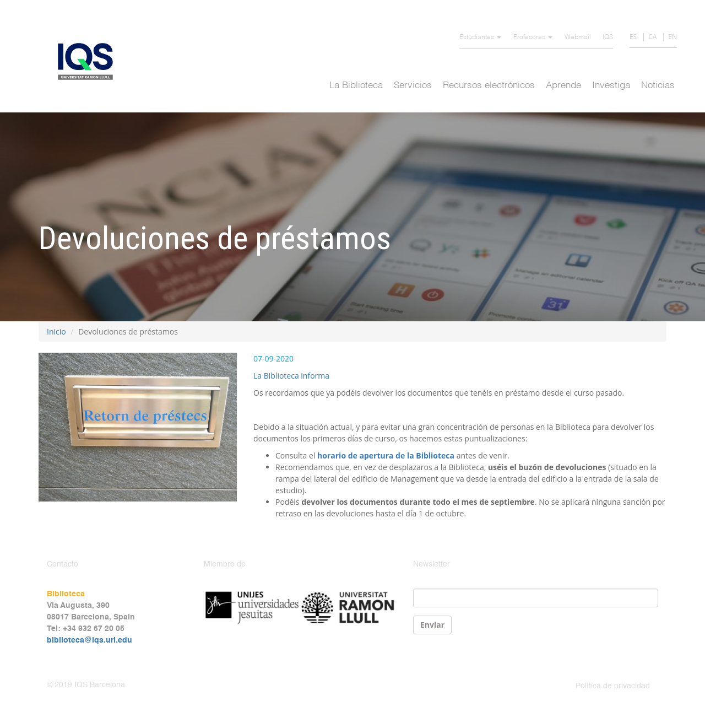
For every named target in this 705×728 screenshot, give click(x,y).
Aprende (563, 86)
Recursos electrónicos (489, 86)
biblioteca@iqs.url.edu (90, 640)
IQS (608, 37)
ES (633, 37)
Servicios (413, 86)
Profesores (533, 37)
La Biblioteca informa (291, 376)
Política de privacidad (613, 686)
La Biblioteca (356, 86)
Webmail (578, 37)
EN (673, 37)
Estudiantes (480, 37)
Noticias (658, 86)
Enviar (432, 625)
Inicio (56, 331)
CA (652, 37)
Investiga (611, 86)
